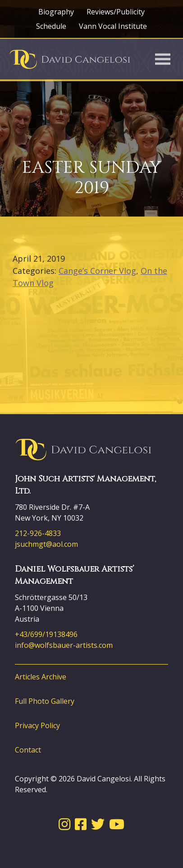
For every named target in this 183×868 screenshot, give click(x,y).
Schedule (51, 26)
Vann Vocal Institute (113, 26)
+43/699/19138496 (46, 634)
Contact (28, 750)
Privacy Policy (37, 725)
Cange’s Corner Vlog (97, 271)
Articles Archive (41, 677)
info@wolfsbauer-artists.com (64, 645)
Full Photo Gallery (45, 701)
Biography (56, 12)
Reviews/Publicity (116, 12)
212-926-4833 (38, 533)
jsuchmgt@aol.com (46, 544)
